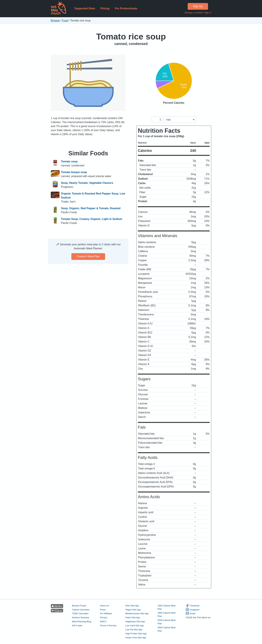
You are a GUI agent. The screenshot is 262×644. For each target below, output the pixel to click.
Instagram (193, 610)
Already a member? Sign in (198, 13)
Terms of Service (108, 626)
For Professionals (126, 8)
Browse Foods (79, 606)
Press (103, 610)
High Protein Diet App (136, 634)
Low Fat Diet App (134, 630)
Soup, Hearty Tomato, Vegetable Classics (87, 183)
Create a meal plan (88, 256)
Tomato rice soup (131, 37)
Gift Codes (77, 626)
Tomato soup (69, 161)
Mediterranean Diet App (137, 613)
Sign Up (198, 6)
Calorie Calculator (81, 610)
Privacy (104, 617)
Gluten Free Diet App (136, 638)
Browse (55, 20)
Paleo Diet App (133, 617)
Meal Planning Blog (82, 622)
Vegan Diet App (133, 610)
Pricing (105, 8)
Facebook (192, 606)
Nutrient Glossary (81, 617)
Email (190, 614)
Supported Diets (85, 8)
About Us (105, 606)
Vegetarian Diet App (135, 622)
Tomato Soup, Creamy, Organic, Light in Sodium (92, 219)
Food (65, 20)
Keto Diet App (132, 606)
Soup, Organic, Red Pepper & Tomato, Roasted (91, 208)
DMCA (103, 622)
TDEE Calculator (80, 613)
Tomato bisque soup (74, 172)
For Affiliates (106, 613)
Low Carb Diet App (135, 626)
